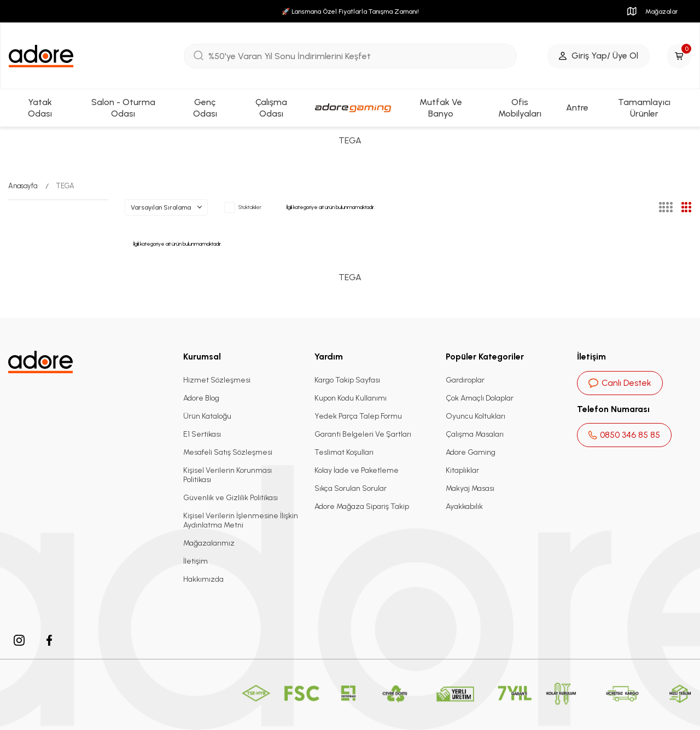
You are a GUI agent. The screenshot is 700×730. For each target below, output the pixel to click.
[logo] (41, 56)
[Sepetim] (679, 56)
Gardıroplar (465, 380)
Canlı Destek (620, 383)
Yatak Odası (40, 108)
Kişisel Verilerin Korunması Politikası (227, 475)
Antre (577, 108)
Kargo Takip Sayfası (347, 380)
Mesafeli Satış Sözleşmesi (228, 452)
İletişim (196, 561)
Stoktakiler (243, 207)
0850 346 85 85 (624, 435)
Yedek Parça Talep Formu (358, 416)
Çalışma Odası (271, 108)
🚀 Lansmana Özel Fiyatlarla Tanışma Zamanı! (350, 11)
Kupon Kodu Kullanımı (351, 398)
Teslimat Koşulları (344, 452)
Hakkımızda (203, 579)
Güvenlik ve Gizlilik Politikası (231, 498)
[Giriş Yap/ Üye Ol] (599, 56)
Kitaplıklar (462, 470)
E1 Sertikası (202, 434)
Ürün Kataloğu (207, 416)
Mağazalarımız (209, 543)
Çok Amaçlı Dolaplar (480, 398)
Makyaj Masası (470, 488)
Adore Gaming (471, 452)
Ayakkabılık (464, 506)
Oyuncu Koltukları (476, 416)
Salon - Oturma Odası (123, 108)
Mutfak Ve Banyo (441, 108)
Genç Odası (205, 108)
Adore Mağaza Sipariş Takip (362, 506)
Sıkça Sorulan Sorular (351, 488)
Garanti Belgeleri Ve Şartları (363, 434)
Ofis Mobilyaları (520, 108)
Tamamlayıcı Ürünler (644, 108)
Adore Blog (201, 398)
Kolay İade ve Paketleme (357, 470)
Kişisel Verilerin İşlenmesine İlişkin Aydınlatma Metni (241, 520)
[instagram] (19, 640)
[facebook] (49, 640)
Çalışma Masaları (475, 434)
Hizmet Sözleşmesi (217, 380)
